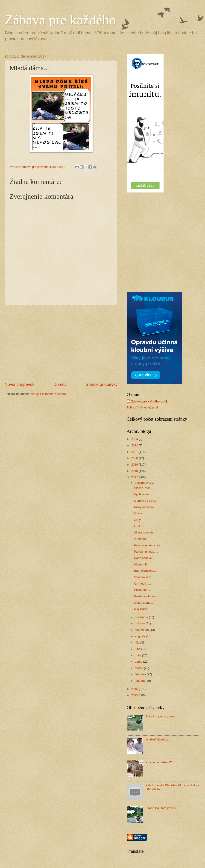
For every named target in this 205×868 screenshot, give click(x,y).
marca (139, 668)
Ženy (137, 520)
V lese (138, 513)
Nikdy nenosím (144, 507)
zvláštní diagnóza (157, 739)
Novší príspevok (19, 384)
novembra (142, 617)
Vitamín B (141, 564)
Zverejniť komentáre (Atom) (48, 394)
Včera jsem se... (145, 532)
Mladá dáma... (143, 603)
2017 (135, 477)
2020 (135, 458)
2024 (135, 439)
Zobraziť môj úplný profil (143, 407)
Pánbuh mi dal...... (146, 552)
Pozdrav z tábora (145, 596)
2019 (135, 465)
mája (138, 655)
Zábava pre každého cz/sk (149, 401)
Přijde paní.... (143, 590)
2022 (135, 445)
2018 (135, 471)
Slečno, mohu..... (145, 488)
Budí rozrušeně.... (146, 571)
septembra (142, 630)
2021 (135, 452)
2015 (135, 695)
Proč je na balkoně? (159, 762)
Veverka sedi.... (144, 577)
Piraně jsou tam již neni (161, 808)
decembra (142, 483)
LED (137, 526)
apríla (139, 662)
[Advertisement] (61, 344)
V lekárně (140, 539)
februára (141, 674)
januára (140, 681)
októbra (140, 623)
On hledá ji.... (143, 584)
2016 (135, 689)
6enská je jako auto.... (148, 545)
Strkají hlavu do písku (160, 716)
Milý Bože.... (142, 609)
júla (138, 642)
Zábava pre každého (60, 20)
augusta (140, 636)
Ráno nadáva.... (145, 558)
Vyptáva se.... (143, 494)
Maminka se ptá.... (146, 501)
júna (138, 649)
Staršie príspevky (102, 384)
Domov (60, 384)
